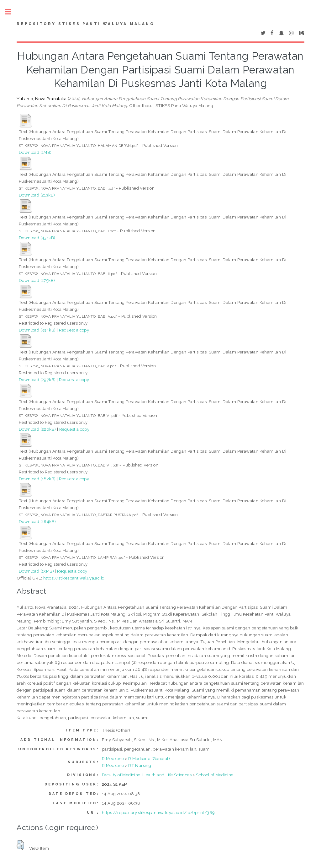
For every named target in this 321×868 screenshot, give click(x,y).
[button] (20, 845)
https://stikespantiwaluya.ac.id (74, 578)
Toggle (11, 12)
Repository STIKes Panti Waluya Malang (85, 24)
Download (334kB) (37, 330)
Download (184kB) (37, 521)
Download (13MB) (36, 571)
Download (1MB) (35, 152)
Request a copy (74, 330)
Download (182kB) (37, 479)
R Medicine (113, 758)
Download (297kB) (37, 380)
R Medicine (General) (149, 758)
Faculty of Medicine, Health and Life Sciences (147, 775)
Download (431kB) (37, 238)
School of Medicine (215, 775)
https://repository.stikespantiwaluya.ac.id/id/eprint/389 (158, 812)
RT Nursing (140, 765)
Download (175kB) (37, 280)
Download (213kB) (37, 195)
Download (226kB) (37, 429)
